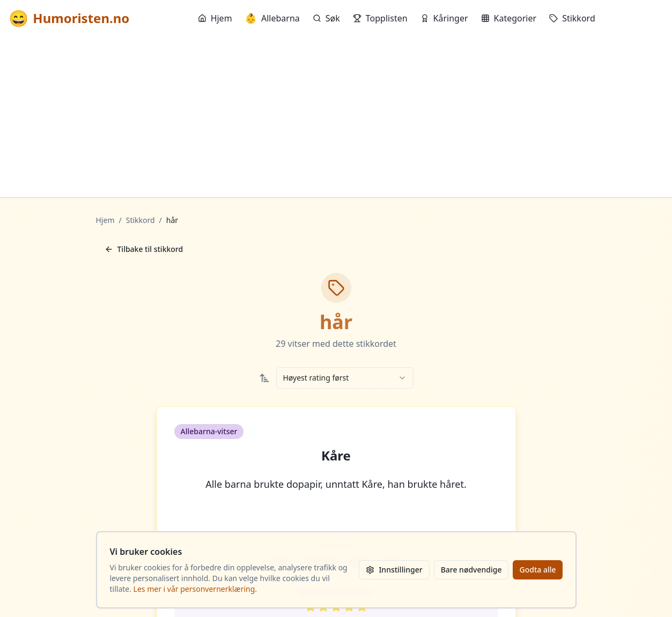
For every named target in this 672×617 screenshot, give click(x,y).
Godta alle (537, 570)
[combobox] (345, 378)
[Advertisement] (336, 117)
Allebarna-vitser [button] (209, 431)
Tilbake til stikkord (144, 249)
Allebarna (272, 18)
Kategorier (509, 18)
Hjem (215, 18)
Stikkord (572, 18)
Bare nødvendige (471, 570)
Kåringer (444, 18)
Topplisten (380, 18)
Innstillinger (394, 570)
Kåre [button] (336, 456)
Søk (326, 18)
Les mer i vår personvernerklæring (194, 589)
